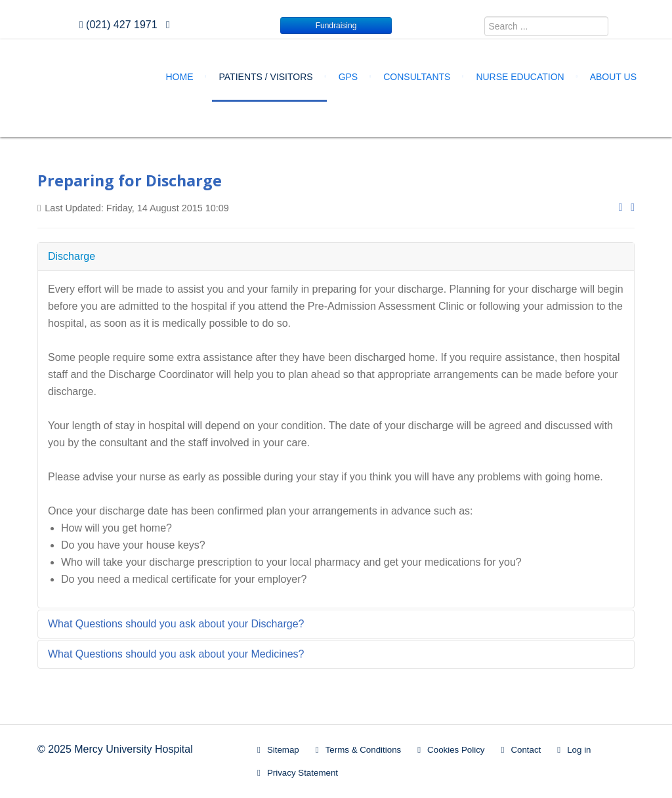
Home (180, 77)
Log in (579, 750)
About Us (613, 77)
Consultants (417, 77)
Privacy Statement (303, 773)
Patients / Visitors (266, 77)
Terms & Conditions (364, 750)
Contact (526, 750)
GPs (348, 77)
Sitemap (283, 750)
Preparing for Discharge (130, 180)
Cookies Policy (456, 750)
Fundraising (336, 26)
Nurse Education (520, 77)
